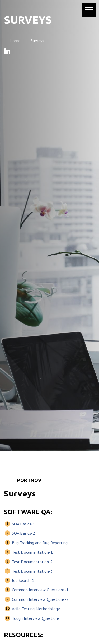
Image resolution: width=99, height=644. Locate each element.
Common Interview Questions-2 (40, 599)
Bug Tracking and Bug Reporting (40, 543)
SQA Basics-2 (23, 533)
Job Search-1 (23, 580)
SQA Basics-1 (23, 524)
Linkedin (7, 51)
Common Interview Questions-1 (40, 590)
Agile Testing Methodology (36, 609)
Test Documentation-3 (32, 571)
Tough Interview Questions (36, 618)
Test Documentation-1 (32, 552)
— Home (13, 41)
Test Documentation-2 (32, 562)
